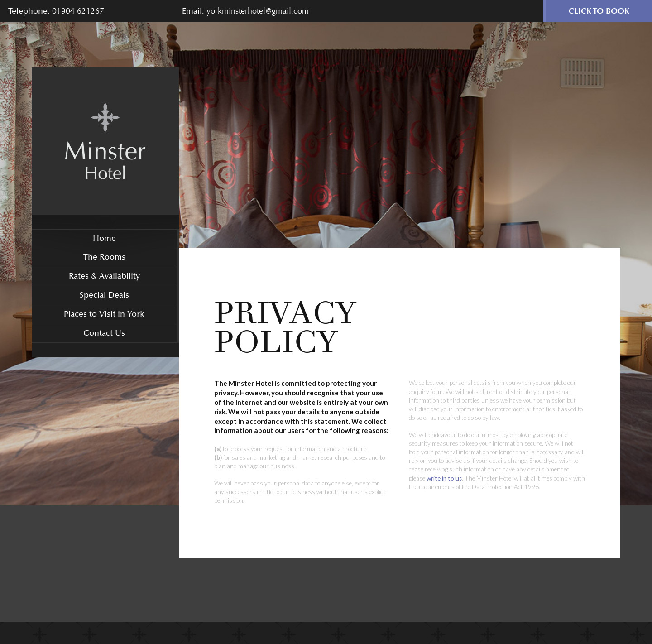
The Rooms (104, 257)
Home (104, 238)
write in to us (444, 478)
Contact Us (104, 333)
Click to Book (599, 11)
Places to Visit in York (104, 314)
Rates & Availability (104, 276)
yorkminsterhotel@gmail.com (258, 11)
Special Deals (104, 295)
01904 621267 (78, 11)
